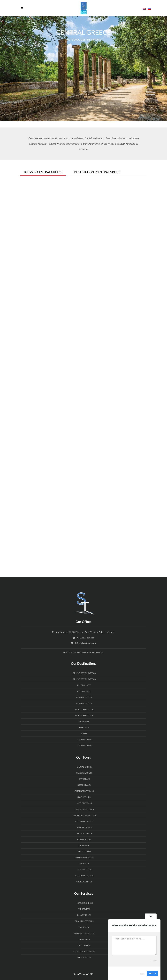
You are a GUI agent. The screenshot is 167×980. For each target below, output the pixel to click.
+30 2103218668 (86, 638)
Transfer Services (84, 921)
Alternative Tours (84, 791)
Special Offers (84, 767)
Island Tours (84, 851)
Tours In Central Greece (43, 172)
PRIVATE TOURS (84, 915)
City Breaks (84, 779)
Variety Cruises (84, 827)
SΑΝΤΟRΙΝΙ (84, 721)
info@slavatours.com (86, 643)
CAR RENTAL (84, 927)
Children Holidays (84, 809)
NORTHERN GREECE (84, 709)
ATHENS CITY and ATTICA (84, 673)
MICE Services (84, 957)
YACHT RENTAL (84, 945)
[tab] (45, 171)
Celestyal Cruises (84, 821)
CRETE (84, 733)
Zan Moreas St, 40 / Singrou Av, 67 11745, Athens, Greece (86, 632)
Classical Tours (84, 773)
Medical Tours (84, 803)
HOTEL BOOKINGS (84, 903)
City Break (84, 845)
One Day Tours (84, 870)
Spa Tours (84, 864)
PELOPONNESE (84, 685)
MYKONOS (84, 727)
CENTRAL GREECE (84, 697)
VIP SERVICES (84, 909)
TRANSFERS (84, 939)
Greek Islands (84, 785)
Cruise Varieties (84, 882)
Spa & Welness (84, 797)
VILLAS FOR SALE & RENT (84, 951)
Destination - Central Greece (98, 172)
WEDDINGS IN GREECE (84, 933)
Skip (142, 973)
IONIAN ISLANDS (84, 740)
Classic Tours (84, 839)
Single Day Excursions (84, 815)
